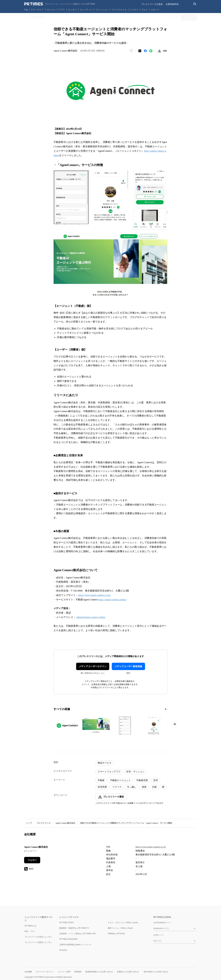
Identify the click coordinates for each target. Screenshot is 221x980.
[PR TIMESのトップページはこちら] (60, 4)
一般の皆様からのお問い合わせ (155, 972)
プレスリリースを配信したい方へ (38, 942)
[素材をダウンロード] (159, 51)
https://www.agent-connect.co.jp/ (94, 595)
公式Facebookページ (162, 923)
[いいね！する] (131, 51)
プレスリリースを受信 (152, 4)
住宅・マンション (135, 772)
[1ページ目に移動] (166, 709)
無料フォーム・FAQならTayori (120, 928)
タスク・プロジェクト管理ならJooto (123, 923)
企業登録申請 (172, 4)
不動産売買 (142, 780)
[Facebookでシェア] (145, 51)
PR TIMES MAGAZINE (68, 939)
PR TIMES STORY (67, 923)
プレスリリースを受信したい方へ (38, 937)
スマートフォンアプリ (109, 772)
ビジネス (134, 10)
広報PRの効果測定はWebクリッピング (75, 945)
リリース (117, 787)
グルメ (145, 10)
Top (26, 10)
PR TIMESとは (30, 926)
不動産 (101, 780)
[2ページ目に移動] (167, 709)
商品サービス (105, 763)
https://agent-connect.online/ (112, 600)
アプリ (62, 10)
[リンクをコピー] (165, 51)
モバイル (51, 10)
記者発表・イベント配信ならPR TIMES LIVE (78, 934)
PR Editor (63, 950)
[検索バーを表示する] (195, 4)
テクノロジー (37, 10)
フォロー (32, 860)
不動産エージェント (120, 780)
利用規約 (78, 972)
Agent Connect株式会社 (65, 823)
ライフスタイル (119, 10)
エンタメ (72, 10)
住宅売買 (102, 787)
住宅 (156, 780)
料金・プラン (30, 931)
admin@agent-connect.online (91, 617)
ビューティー (86, 10)
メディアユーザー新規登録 (128, 666)
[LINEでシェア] (151, 51)
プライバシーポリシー (45, 972)
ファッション (102, 10)
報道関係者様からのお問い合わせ (99, 972)
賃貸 (144, 787)
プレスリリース (44, 823)
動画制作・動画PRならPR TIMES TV (74, 928)
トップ (29, 823)
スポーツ (155, 10)
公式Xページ (158, 935)
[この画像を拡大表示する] (67, 726)
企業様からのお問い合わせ (128, 972)
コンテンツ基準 (64, 972)
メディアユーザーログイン (93, 666)
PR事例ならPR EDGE (116, 934)
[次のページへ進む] (174, 724)
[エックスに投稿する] (140, 51)
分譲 (154, 787)
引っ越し (132, 787)
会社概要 (28, 972)
